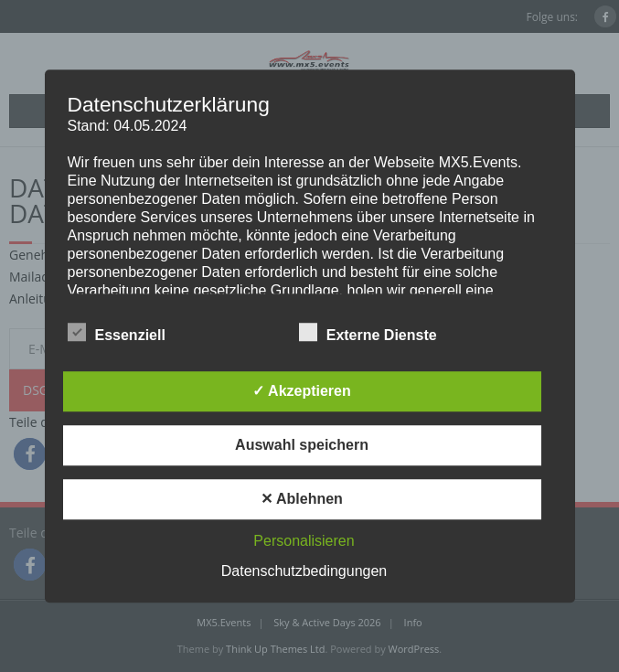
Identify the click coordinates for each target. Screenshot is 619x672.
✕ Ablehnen (302, 499)
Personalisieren (304, 541)
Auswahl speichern (302, 445)
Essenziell (117, 332)
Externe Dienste (368, 332)
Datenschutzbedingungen (304, 571)
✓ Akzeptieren (302, 391)
